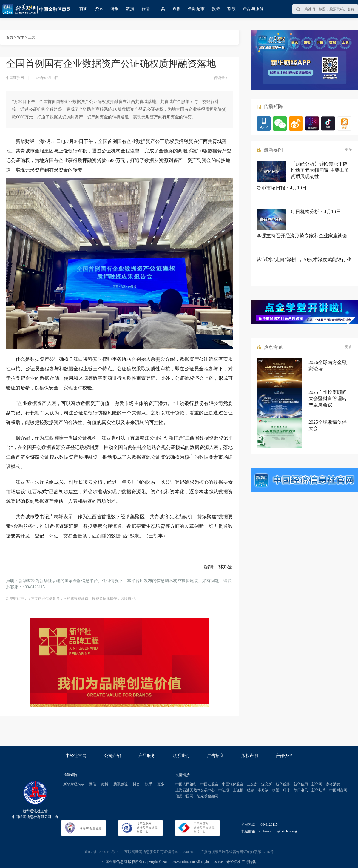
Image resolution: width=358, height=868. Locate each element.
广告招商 (215, 756)
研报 (115, 9)
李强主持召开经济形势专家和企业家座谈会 (302, 236)
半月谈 (263, 790)
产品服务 (147, 756)
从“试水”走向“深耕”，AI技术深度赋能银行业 (304, 259)
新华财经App (74, 784)
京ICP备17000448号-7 (101, 852)
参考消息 (333, 784)
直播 (177, 9)
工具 (161, 9)
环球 (286, 790)
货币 (21, 37)
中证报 (224, 790)
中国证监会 (209, 784)
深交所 (267, 784)
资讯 (99, 9)
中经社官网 (76, 756)
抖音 (136, 784)
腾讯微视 (121, 784)
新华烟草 (319, 790)
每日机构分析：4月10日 (316, 212)
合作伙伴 (284, 756)
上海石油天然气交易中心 (195, 790)
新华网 (317, 784)
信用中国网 (184, 796)
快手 (149, 784)
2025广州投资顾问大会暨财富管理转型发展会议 (328, 398)
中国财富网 (338, 790)
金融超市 (196, 9)
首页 (84, 9)
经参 (251, 790)
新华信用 (301, 784)
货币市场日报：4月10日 (282, 188)
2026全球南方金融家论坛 (328, 366)
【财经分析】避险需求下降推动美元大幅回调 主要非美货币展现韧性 (320, 170)
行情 (146, 9)
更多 (348, 149)
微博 (105, 784)
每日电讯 (301, 790)
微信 (92, 784)
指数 (232, 9)
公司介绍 (112, 756)
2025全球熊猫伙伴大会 (328, 425)
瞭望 (276, 790)
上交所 (252, 784)
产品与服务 (253, 9)
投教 (216, 9)
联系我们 (181, 756)
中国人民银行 (186, 784)
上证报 (238, 790)
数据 (130, 9)
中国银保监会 (233, 784)
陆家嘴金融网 (208, 796)
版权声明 (250, 756)
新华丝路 (283, 784)
